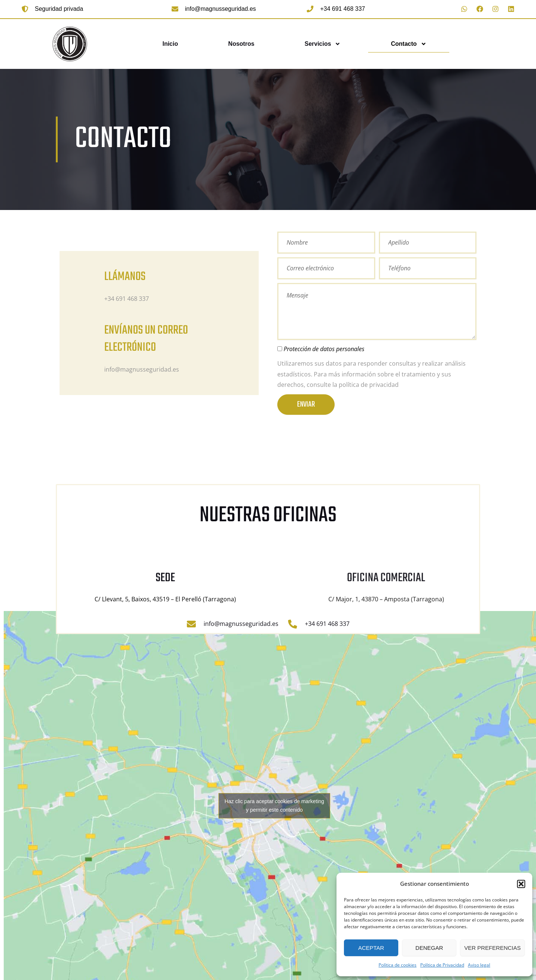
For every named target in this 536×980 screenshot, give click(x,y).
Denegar (429, 948)
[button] (521, 884)
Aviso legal (479, 965)
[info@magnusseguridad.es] (175, 9)
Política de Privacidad (442, 965)
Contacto (409, 44)
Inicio (170, 44)
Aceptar (371, 948)
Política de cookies (398, 965)
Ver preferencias (492, 948)
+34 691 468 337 (343, 9)
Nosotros (241, 44)
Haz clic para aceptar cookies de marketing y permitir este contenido (274, 806)
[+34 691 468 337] (310, 9)
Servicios (323, 44)
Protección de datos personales (324, 349)
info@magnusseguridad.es (221, 9)
